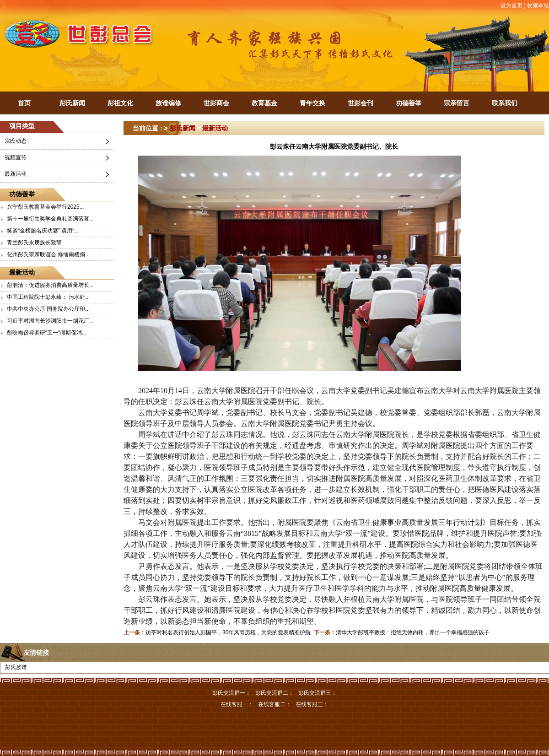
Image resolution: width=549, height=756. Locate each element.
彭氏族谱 (16, 667)
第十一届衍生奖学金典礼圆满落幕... (50, 219)
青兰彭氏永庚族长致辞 (34, 243)
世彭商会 (216, 103)
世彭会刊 (361, 103)
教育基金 (264, 103)
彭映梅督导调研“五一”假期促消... (47, 333)
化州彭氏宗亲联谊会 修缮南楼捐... (48, 254)
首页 (24, 103)
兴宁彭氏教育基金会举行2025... (46, 207)
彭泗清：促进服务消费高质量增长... (50, 285)
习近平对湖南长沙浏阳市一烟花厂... (50, 321)
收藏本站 (538, 5)
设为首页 (511, 5)
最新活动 (16, 174)
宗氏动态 (16, 141)
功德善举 (409, 103)
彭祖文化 (120, 103)
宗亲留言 (457, 103)
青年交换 (312, 103)
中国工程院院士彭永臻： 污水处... (48, 297)
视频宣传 (16, 157)
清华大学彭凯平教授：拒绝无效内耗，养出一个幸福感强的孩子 (413, 632)
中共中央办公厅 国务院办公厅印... (48, 309)
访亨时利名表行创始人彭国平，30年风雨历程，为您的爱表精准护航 (228, 632)
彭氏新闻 (72, 103)
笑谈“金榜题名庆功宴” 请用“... (43, 231)
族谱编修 (168, 103)
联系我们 (505, 103)
